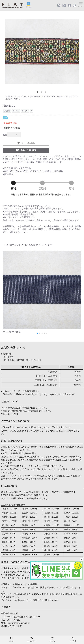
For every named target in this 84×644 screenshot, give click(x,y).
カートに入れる (26, 143)
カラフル (25, 111)
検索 (11, 639)
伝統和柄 (7, 111)
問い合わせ (32, 639)
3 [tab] (46, 93)
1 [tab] (38, 93)
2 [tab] (42, 93)
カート (52, 639)
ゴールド (16, 111)
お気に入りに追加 (26, 150)
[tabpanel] (42, 51)
